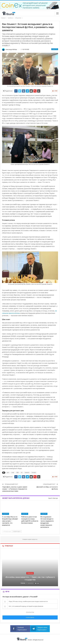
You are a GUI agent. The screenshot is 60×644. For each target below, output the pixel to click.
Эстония (34, 473)
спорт (13, 473)
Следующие (17, 531)
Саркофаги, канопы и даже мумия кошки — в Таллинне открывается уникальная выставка (15, 489)
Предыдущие (7, 531)
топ (22, 473)
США (17, 473)
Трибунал (30, 573)
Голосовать (30, 617)
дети (8, 473)
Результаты (30, 612)
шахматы (27, 473)
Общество (55, 49)
